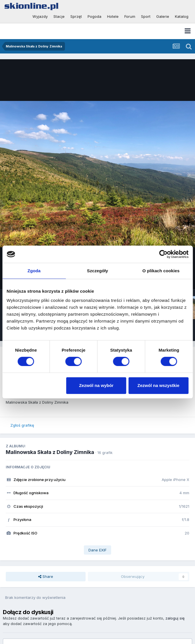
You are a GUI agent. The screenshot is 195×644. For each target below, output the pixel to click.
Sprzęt (76, 16)
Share (46, 576)
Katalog (182, 16)
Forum (130, 16)
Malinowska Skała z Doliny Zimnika (50, 452)
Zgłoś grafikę (22, 425)
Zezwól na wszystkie (159, 385)
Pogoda (94, 16)
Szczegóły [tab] (97, 271)
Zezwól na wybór (96, 385)
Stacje (59, 16)
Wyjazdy (40, 16)
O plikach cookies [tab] (161, 271)
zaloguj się (175, 618)
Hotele (113, 16)
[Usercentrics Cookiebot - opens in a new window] (163, 254)
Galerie (163, 16)
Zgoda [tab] (34, 271)
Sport (146, 16)
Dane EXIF (97, 550)
